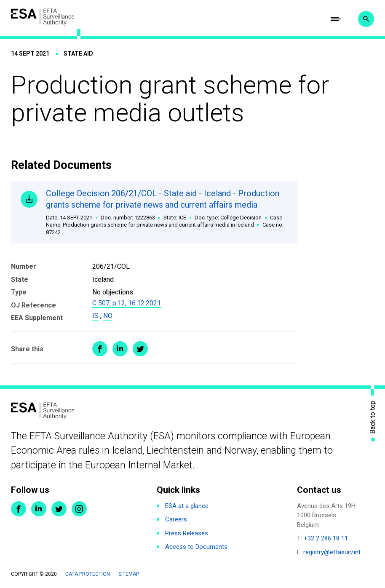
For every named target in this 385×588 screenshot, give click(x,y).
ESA (43, 17)
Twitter (59, 509)
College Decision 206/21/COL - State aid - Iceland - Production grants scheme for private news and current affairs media (167, 212)
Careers (176, 519)
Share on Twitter (140, 349)
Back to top (373, 417)
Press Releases (187, 533)
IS (95, 316)
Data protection (88, 574)
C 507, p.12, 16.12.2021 (127, 303)
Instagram (79, 509)
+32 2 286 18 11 (326, 538)
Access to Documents (196, 547)
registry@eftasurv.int (332, 552)
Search (366, 19)
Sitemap (129, 574)
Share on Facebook (100, 349)
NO (108, 316)
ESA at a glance (187, 506)
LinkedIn (39, 509)
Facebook (19, 509)
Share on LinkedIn (120, 349)
